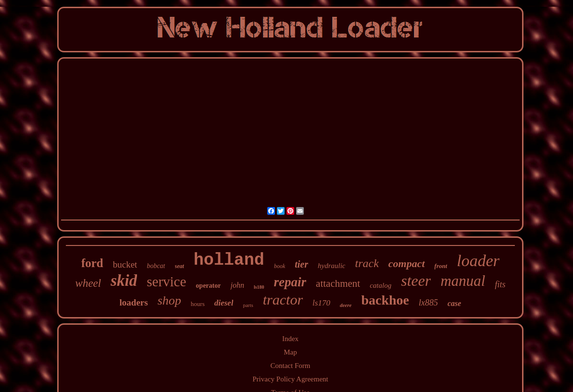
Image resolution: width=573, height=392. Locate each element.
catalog (380, 285)
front (441, 266)
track (367, 263)
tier (301, 264)
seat (180, 266)
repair (290, 282)
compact (407, 263)
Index (290, 339)
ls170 (321, 303)
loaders (134, 302)
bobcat (156, 266)
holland (229, 260)
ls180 (259, 287)
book (280, 266)
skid (124, 281)
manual (463, 281)
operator (208, 286)
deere (346, 305)
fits (500, 284)
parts (248, 305)
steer (416, 281)
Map (290, 352)
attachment (338, 283)
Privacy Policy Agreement (290, 379)
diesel (224, 303)
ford (92, 263)
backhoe (385, 300)
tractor (283, 300)
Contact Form (291, 366)
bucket (125, 264)
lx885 (428, 303)
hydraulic (332, 266)
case (454, 303)
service (166, 282)
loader (478, 261)
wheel (88, 283)
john (237, 285)
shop (169, 300)
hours (198, 304)
